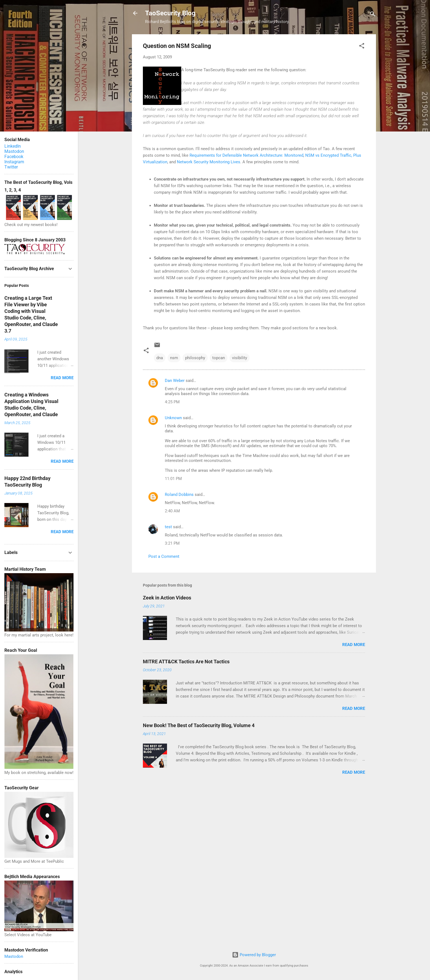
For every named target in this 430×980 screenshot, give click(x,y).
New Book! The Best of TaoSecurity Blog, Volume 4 (199, 725)
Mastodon (14, 151)
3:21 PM (172, 543)
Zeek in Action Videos (167, 598)
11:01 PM (173, 479)
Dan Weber (175, 381)
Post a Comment (164, 556)
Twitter (11, 167)
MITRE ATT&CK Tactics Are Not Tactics (186, 662)
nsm (174, 358)
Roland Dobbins (179, 495)
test (168, 527)
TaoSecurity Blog (170, 13)
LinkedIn (13, 146)
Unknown (173, 418)
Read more (354, 645)
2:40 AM (172, 511)
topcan (219, 358)
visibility (240, 358)
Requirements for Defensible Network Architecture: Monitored (246, 155)
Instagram (14, 162)
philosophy (195, 358)
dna (160, 358)
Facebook (14, 157)
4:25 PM (172, 402)
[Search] (373, 15)
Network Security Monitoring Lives (209, 162)
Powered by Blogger (254, 955)
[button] (362, 47)
